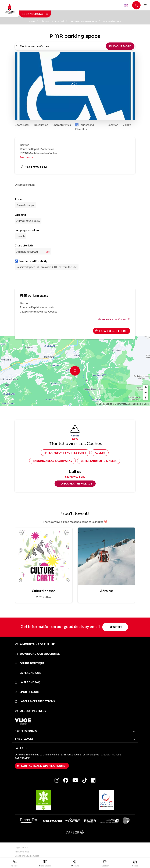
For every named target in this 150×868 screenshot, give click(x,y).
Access (100, 453)
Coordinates (22, 125)
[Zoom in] (146, 387)
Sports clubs (27, 692)
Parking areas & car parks (52, 461)
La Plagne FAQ (27, 682)
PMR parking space (112, 21)
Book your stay (35, 14)
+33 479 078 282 (75, 477)
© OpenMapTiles (104, 404)
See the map (27, 157)
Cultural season (44, 591)
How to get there (113, 331)
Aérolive (107, 591)
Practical (61, 21)
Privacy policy (22, 851)
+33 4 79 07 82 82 (33, 167)
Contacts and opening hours (43, 766)
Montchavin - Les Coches (114, 319)
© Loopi (145, 404)
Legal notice (21, 847)
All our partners (30, 711)
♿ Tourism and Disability (85, 127)
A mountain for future (35, 644)
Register (116, 627)
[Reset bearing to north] (146, 398)
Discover (47, 21)
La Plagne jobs (28, 673)
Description (41, 125)
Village (127, 125)
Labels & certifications (35, 701)
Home (34, 21)
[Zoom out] (146, 393)
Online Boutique (30, 663)
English (126, 5)
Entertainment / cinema (99, 461)
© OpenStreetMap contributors (127, 404)
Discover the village (76, 483)
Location (113, 125)
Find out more (120, 46)
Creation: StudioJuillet (27, 856)
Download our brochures (37, 654)
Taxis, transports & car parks (85, 21)
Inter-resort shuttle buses (65, 453)
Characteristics (62, 125)
